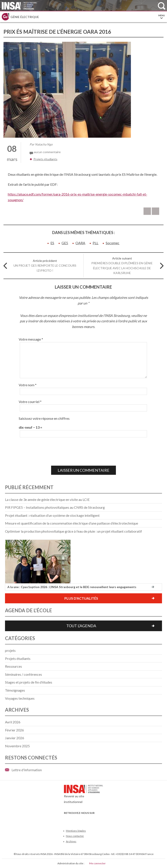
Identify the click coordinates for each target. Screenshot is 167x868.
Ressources (13, 666)
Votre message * (31, 339)
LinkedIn (88, 820)
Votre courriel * (30, 402)
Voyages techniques (20, 698)
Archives (71, 841)
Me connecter (97, 863)
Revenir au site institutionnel (83, 795)
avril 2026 (13, 722)
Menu (162, 17)
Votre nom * (28, 385)
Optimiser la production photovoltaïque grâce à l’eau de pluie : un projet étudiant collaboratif (73, 531)
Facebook (67, 820)
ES (52, 243)
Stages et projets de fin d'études (29, 682)
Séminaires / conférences (23, 674)
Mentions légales (76, 831)
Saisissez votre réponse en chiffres (44, 418)
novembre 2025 (17, 746)
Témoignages (15, 690)
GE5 (65, 243)
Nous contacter (75, 836)
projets (10, 650)
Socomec (113, 243)
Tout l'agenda (81, 626)
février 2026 (14, 730)
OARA (80, 243)
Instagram (95, 820)
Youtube (81, 820)
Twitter (74, 820)
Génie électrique (25, 17)
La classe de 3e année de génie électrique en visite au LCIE (47, 499)
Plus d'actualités (81, 598)
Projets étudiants (45, 159)
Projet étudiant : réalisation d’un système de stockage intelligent (52, 515)
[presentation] (52, 452)
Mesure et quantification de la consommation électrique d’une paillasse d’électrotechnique (72, 523)
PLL (95, 243)
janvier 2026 (15, 738)
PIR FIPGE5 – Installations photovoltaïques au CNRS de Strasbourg (55, 507)
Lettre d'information (27, 770)
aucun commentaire (47, 152)
